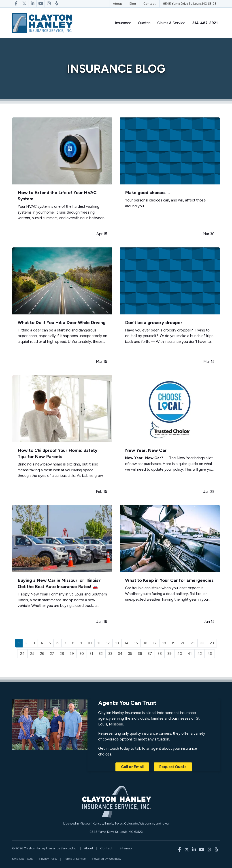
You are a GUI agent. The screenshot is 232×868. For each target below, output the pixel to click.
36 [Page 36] (140, 654)
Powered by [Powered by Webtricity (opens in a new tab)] (107, 859)
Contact (150, 4)
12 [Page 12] (108, 643)
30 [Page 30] (82, 654)
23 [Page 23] (212, 643)
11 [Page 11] (99, 643)
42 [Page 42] (200, 654)
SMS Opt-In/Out (22, 859)
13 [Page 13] (117, 643)
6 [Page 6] (57, 643)
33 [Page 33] (110, 654)
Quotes (144, 23)
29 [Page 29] (72, 654)
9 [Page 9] (81, 643)
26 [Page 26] (42, 654)
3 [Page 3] (34, 643)
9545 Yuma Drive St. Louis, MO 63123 (190, 4)
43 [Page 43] (210, 654)
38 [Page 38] (160, 654)
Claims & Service (171, 23)
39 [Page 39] (169, 654)
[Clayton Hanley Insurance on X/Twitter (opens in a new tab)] (24, 4)
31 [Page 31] (91, 654)
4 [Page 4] (42, 643)
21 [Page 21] (193, 643)
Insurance (123, 23)
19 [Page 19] (173, 643)
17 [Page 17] (155, 643)
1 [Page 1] (19, 643)
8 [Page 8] (73, 643)
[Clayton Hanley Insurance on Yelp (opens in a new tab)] (57, 4)
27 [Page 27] (52, 654)
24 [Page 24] (22, 654)
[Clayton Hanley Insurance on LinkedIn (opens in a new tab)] (32, 4)
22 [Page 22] (202, 643)
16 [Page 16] (145, 643)
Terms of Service (75, 859)
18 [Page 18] (164, 643)
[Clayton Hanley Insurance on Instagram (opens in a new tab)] (49, 4)
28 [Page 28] (62, 654)
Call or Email (132, 767)
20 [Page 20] (183, 643)
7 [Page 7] (65, 643)
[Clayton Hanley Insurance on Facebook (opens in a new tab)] (16, 4)
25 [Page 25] (32, 654)
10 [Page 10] (90, 643)
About (118, 4)
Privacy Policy (48, 859)
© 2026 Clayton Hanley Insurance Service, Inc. (45, 848)
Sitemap (126, 848)
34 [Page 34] (120, 654)
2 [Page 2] (26, 643)
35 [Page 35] (130, 654)
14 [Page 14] (126, 643)
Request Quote (173, 767)
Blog (133, 4)
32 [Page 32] (101, 654)
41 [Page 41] (190, 654)
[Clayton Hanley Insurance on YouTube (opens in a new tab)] (41, 4)
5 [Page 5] (50, 643)
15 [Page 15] (136, 643)
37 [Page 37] (150, 654)
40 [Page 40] (180, 654)
